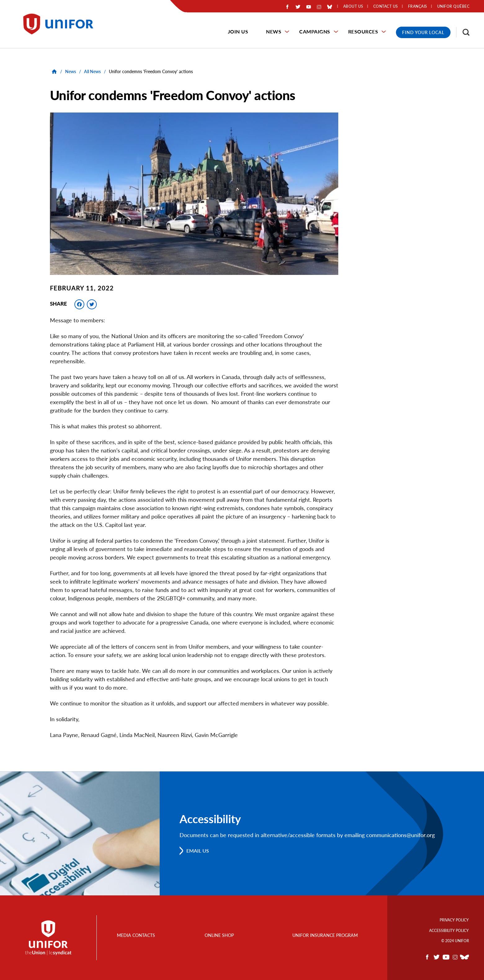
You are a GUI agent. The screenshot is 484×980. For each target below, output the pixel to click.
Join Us (238, 31)
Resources (363, 31)
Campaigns (315, 31)
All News (92, 71)
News (274, 31)
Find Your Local (423, 32)
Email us (198, 851)
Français (418, 7)
